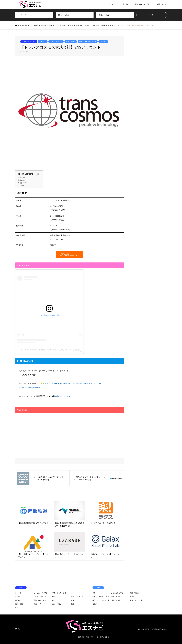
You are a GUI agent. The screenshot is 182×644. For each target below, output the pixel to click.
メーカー (74, 593)
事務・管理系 (71, 42)
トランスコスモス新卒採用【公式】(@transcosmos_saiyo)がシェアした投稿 (49, 350)
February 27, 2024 (62, 396)
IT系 (43, 42)
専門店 (17, 600)
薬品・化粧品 (57, 604)
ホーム (111, 4)
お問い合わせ (162, 4)
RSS (19, 629)
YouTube (21, 186)
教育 (72, 600)
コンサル (18, 593)
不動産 (17, 597)
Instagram (22, 180)
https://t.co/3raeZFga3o (54, 383)
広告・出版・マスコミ (41, 600)
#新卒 (65, 383)
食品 (17, 608)
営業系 (103, 42)
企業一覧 (124, 4)
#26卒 (76, 383)
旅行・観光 (19, 604)
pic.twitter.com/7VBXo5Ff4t (30, 388)
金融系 (95, 604)
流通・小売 (38, 604)
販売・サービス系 (136, 600)
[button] (70, 255)
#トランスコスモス (95, 383)
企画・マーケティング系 (88, 42)
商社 (54, 597)
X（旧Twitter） (24, 183)
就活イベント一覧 (142, 4)
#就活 (81, 383)
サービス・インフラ (41, 593)
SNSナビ (149, 629)
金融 (72, 604)
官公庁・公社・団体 (78, 597)
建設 (54, 600)
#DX (85, 383)
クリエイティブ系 (56, 42)
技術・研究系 (116, 600)
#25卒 (70, 383)
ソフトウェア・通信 (29, 42)
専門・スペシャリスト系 (101, 600)
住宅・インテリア (40, 597)
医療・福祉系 (116, 597)
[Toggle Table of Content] (37, 174)
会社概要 (21, 177)
